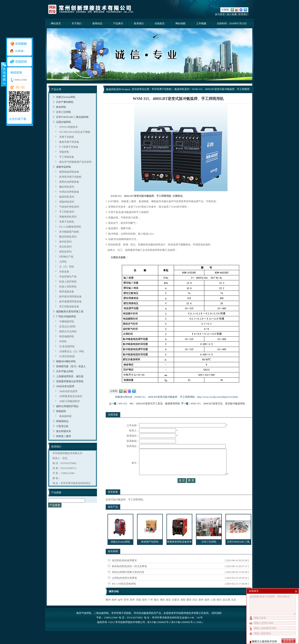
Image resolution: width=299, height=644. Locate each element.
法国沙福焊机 (64, 122)
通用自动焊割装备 (69, 182)
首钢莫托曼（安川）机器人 (71, 366)
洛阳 (183, 608)
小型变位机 (62, 426)
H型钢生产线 (66, 257)
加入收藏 (232, 14)
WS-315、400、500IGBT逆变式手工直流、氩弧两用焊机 (149, 404)
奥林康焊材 (65, 416)
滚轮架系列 (65, 252)
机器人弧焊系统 (68, 282)
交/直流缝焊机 (67, 346)
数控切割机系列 (68, 237)
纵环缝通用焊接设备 (70, 302)
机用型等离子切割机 (70, 177)
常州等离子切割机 (162, 89)
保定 (168, 608)
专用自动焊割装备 (69, 192)
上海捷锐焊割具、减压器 (70, 376)
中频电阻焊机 (67, 321)
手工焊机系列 (67, 212)
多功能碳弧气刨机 (69, 232)
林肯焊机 (61, 107)
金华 (120, 608)
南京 (219, 608)
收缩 (4, 74)
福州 (207, 608)
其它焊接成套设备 (69, 307)
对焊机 (63, 341)
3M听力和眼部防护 (70, 401)
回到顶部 (217, 621)
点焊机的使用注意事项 (124, 586)
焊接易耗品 (62, 421)
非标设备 (64, 272)
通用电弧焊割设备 (69, 172)
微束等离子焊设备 (69, 142)
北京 (234, 608)
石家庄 (176, 608)
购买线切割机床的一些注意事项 (129, 575)
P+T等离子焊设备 (69, 147)
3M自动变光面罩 (65, 386)
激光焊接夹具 (64, 431)
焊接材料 (61, 411)
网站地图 (180, 23)
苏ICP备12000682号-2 (183, 630)
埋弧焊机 (64, 152)
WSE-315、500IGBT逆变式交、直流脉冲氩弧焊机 (218, 404)
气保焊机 (86, 621)
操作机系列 (65, 242)
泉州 (201, 608)
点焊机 (63, 262)
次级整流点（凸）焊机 (72, 351)
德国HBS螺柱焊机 (66, 361)
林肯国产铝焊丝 (150, 550)
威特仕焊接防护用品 (67, 406)
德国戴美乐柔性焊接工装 (70, 312)
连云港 (226, 608)
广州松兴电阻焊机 (66, 316)
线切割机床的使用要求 (124, 569)
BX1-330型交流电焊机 (124, 592)
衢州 (108, 608)
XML (199, 630)
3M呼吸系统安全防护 (71, 396)
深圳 (144, 608)
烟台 (156, 608)
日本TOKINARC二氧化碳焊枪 (72, 117)
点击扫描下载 (18, 119)
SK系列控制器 (67, 356)
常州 (126, 608)
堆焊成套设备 (67, 292)
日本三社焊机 (64, 112)
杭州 (114, 608)
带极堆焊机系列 (68, 217)
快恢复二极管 (64, 436)
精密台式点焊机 (68, 331)
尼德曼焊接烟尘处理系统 (70, 381)
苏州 (132, 608)
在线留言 (160, 23)
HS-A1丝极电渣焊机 (70, 227)
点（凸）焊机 (67, 267)
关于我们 (77, 23)
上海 (213, 608)
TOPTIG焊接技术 (69, 127)
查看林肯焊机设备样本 (179, 550)
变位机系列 (65, 247)
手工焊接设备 (67, 157)
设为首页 (220, 14)
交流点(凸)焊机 (67, 326)
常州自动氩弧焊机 (144, 621)
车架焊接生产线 (68, 277)
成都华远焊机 (64, 167)
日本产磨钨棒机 (65, 102)
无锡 (138, 608)
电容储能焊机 (67, 336)
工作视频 (201, 23)
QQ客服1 (20, 51)
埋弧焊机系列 (67, 202)
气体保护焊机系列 (69, 207)
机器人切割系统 (68, 287)
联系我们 (243, 14)
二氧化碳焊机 (101, 621)
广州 (150, 608)
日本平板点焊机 (65, 371)
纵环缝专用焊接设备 (70, 297)
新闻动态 (97, 23)
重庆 (189, 608)
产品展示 (118, 23)
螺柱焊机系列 (67, 187)
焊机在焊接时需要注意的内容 (128, 580)
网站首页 (56, 23)
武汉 (195, 608)
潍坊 (162, 608)
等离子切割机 (67, 137)
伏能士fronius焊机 (66, 97)
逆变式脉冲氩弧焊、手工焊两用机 (124, 508)
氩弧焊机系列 (67, 197)
